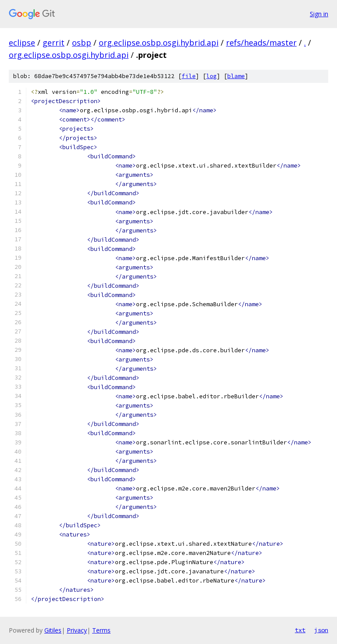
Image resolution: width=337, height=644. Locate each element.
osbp (82, 43)
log (212, 76)
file (189, 76)
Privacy (77, 630)
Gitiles (53, 630)
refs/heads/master (261, 43)
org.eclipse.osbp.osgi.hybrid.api (159, 43)
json (321, 630)
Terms (101, 630)
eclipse (22, 43)
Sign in (319, 14)
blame (236, 76)
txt (300, 630)
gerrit (54, 43)
